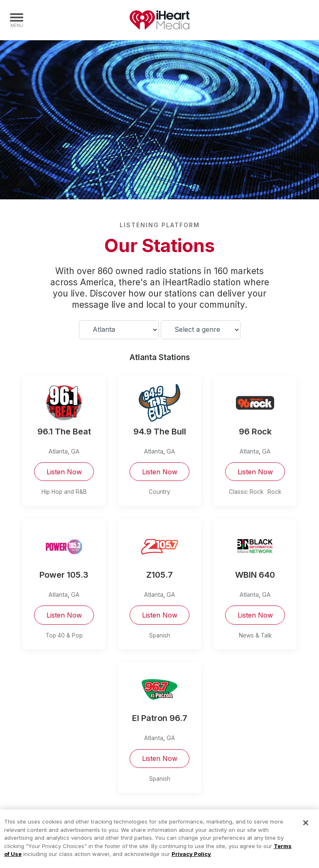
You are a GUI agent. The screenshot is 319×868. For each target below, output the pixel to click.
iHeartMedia (159, 20)
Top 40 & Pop (64, 635)
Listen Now (64, 472)
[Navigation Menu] (17, 20)
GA (75, 451)
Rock (274, 492)
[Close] (306, 828)
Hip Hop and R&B (64, 492)
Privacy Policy (191, 859)
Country (159, 492)
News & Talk (255, 635)
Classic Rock (246, 492)
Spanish (160, 635)
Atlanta (58, 451)
